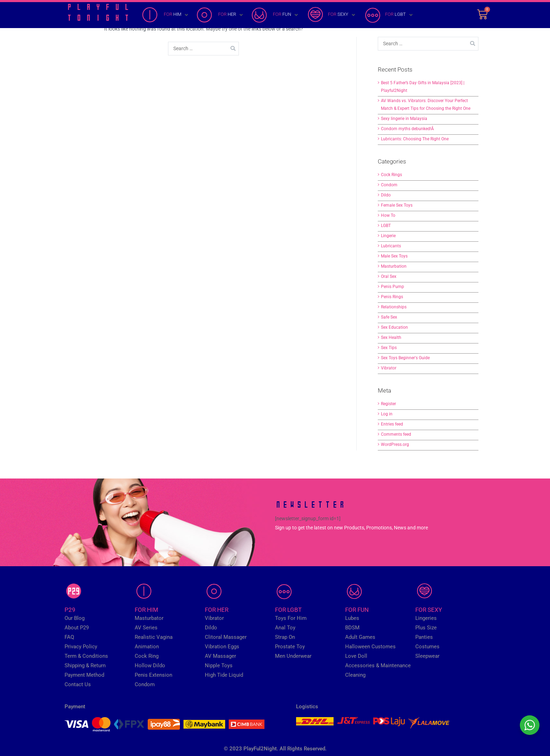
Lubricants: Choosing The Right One (415, 139)
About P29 (77, 628)
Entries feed (392, 424)
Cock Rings (391, 175)
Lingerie (388, 236)
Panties (424, 637)
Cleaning (355, 675)
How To (388, 215)
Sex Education (394, 327)
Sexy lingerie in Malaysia (404, 119)
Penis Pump (393, 287)
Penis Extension (153, 675)
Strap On (285, 637)
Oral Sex (389, 276)
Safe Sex (389, 317)
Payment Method (84, 675)
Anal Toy (285, 628)
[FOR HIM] (166, 15)
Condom (389, 185)
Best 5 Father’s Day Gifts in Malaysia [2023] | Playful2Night (423, 87)
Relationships (394, 307)
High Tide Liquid (224, 675)
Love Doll (356, 656)
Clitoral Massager (226, 637)
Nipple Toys (219, 665)
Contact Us (78, 684)
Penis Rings (392, 297)
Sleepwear (427, 656)
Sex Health (391, 337)
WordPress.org (395, 444)
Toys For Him (291, 618)
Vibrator (389, 368)
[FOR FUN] (275, 15)
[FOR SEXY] (331, 15)
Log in (387, 414)
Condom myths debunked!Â (408, 129)
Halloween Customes (370, 647)
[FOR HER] (220, 15)
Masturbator (149, 618)
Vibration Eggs (222, 647)
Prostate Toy (290, 647)
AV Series (146, 628)
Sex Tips (389, 348)
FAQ (69, 637)
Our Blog (75, 618)
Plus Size (426, 628)
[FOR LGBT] (389, 15)
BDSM (352, 628)
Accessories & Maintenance (378, 665)
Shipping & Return (85, 665)
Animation (147, 647)
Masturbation (394, 266)
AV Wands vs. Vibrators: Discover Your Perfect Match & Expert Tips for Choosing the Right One (426, 105)
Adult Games (360, 637)
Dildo (386, 195)
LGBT (386, 226)
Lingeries (426, 618)
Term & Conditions (86, 656)
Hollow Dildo (150, 665)
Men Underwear (293, 656)
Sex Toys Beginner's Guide (405, 358)
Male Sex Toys (394, 256)
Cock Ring (147, 656)
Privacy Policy (81, 647)
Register (388, 404)
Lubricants (391, 246)
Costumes (427, 647)
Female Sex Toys (397, 205)
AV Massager (220, 656)
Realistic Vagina (154, 637)
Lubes (352, 618)
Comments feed (396, 434)
